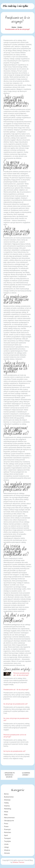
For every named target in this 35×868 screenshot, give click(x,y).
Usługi (6, 847)
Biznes (6, 794)
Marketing (8, 809)
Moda (6, 812)
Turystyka (7, 841)
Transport (7, 838)
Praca (6, 824)
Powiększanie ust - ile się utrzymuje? (16, 690)
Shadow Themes (18, 862)
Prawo (6, 827)
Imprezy (7, 806)
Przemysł (7, 829)
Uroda (6, 844)
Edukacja (7, 800)
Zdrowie (7, 853)
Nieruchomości (9, 818)
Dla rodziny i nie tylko (15, 6)
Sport (6, 835)
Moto (6, 815)
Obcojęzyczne (9, 821)
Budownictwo (9, 797)
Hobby (6, 803)
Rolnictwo (8, 832)
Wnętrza (7, 850)
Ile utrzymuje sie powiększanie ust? (16, 704)
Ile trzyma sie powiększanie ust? (15, 751)
